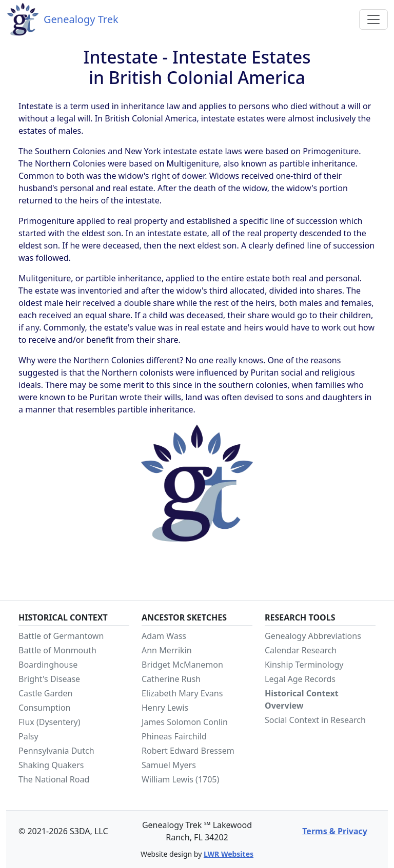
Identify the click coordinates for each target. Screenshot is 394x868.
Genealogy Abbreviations (313, 636)
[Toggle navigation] (373, 19)
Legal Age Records (300, 679)
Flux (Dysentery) (50, 722)
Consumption (45, 708)
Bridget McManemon (182, 665)
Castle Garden (46, 693)
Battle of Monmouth (57, 650)
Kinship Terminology (304, 665)
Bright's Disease (49, 679)
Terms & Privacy (335, 831)
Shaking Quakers (51, 765)
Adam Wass (164, 636)
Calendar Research (301, 650)
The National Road (54, 779)
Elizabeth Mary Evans (182, 693)
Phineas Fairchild (174, 736)
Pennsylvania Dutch (56, 751)
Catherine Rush (171, 679)
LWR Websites (229, 854)
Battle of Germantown (61, 636)
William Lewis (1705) (180, 779)
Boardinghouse (48, 665)
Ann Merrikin (167, 650)
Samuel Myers (169, 765)
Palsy (28, 736)
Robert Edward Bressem (188, 751)
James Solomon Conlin (185, 722)
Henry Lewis (165, 708)
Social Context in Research (315, 720)
